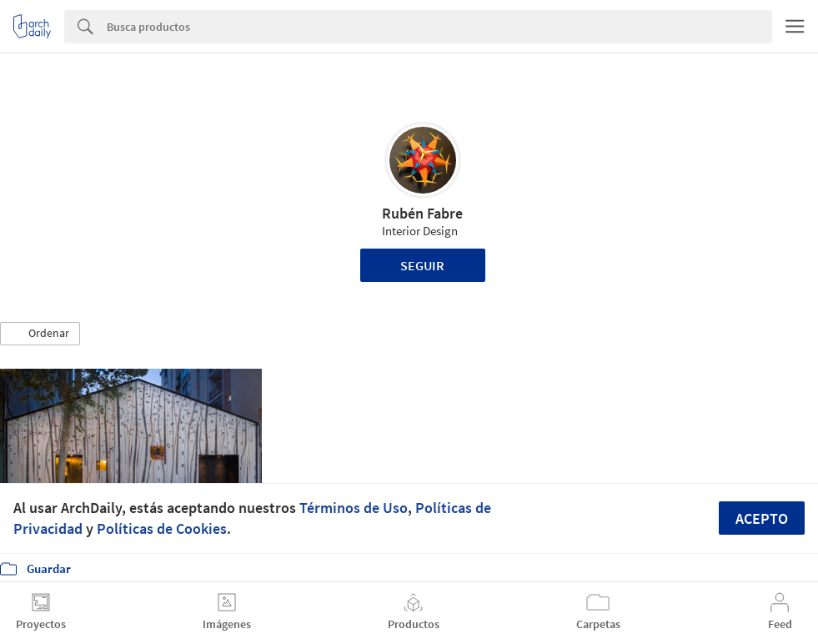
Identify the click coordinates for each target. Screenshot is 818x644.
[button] (40, 334)
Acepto (762, 518)
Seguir (422, 265)
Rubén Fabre (422, 213)
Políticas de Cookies (162, 528)
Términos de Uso (354, 508)
